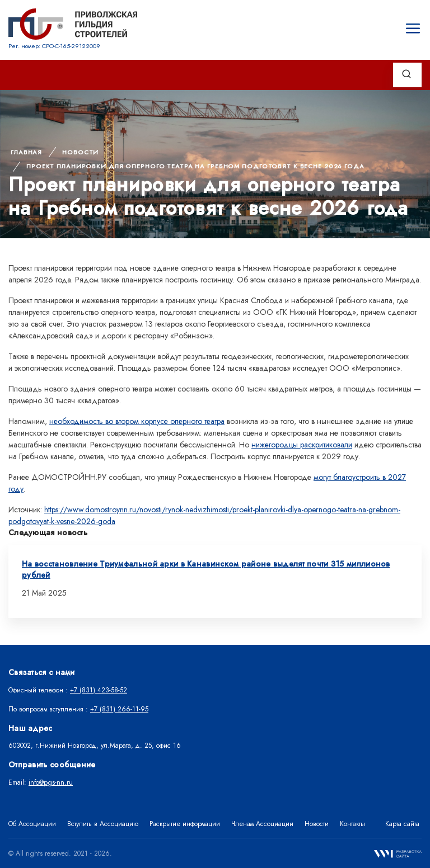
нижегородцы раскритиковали (302, 445)
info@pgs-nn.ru (51, 782)
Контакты (352, 824)
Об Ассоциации (32, 824)
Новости (80, 152)
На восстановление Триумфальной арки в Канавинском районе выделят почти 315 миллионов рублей (206, 569)
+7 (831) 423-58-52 (99, 690)
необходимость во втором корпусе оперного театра (137, 421)
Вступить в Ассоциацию (103, 824)
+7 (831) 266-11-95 (119, 709)
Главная (26, 152)
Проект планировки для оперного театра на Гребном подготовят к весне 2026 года (195, 166)
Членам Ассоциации (262, 824)
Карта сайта (402, 824)
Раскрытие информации (185, 824)
